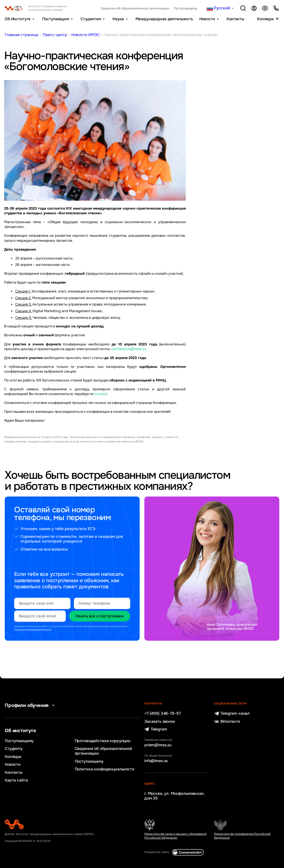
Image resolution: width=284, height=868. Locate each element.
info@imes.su (156, 761)
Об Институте (18, 19)
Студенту (14, 749)
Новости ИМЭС (86, 35)
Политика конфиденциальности (105, 769)
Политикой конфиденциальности (33, 629)
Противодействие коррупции (103, 741)
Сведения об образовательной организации (135, 8)
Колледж (265, 19)
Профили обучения (31, 705)
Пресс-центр (55, 35)
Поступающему (185, 8)
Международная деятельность (164, 19)
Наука (118, 19)
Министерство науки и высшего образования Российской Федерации (175, 836)
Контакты (235, 19)
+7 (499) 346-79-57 (162, 713)
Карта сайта (16, 780)
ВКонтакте (227, 721)
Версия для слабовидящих (265, 8)
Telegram (156, 729)
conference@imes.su (129, 349)
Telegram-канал (232, 713)
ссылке (101, 394)
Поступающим (56, 19)
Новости (207, 19)
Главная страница (22, 35)
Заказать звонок (160, 721)
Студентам (91, 19)
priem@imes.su (158, 745)
